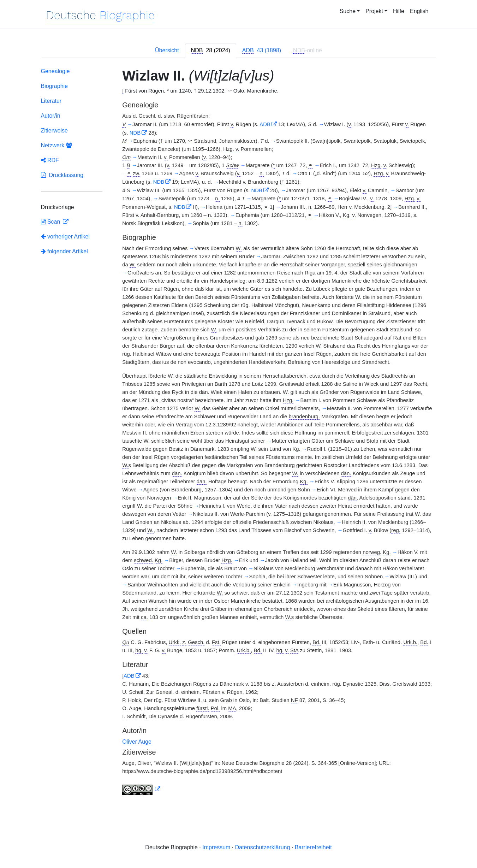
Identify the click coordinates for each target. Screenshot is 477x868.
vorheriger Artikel (65, 237)
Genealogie (55, 71)
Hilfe (399, 11)
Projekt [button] (374, 11)
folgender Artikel (64, 251)
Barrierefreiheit (313, 847)
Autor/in (51, 116)
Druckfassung (62, 175)
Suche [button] (348, 11)
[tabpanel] (239, 433)
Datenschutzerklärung (263, 847)
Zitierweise (54, 131)
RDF (50, 160)
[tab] (211, 51)
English (419, 11)
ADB (265, 124)
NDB (135, 133)
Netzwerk (56, 145)
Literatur (51, 101)
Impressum (216, 847)
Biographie (55, 86)
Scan (51, 222)
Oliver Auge (137, 742)
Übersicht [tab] (167, 50)
